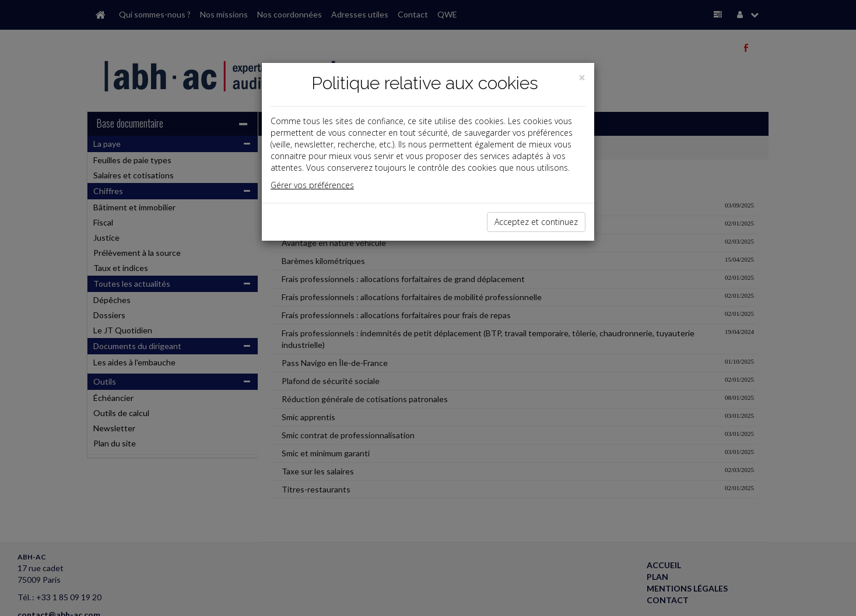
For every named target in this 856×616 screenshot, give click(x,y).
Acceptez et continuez (536, 222)
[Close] (582, 78)
